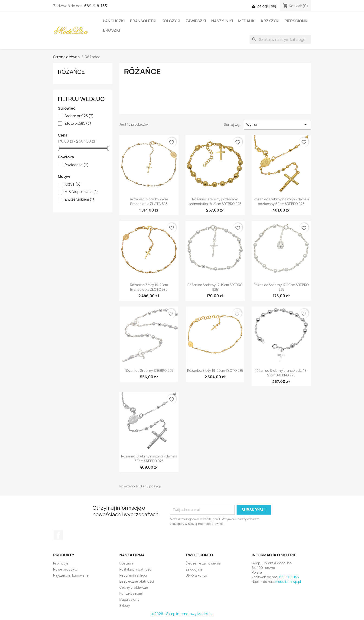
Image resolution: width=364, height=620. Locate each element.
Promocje (61, 563)
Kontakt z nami (131, 593)
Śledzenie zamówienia (203, 563)
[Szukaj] (280, 39)
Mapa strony (129, 599)
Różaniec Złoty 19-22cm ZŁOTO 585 (215, 370)
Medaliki (247, 21)
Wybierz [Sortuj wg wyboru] (277, 125)
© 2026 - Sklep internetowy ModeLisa (182, 614)
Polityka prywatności (136, 569)
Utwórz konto (196, 575)
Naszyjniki (222, 21)
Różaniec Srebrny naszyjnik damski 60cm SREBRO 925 (149, 458)
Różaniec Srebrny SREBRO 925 (149, 370)
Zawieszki (196, 21)
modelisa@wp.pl (288, 582)
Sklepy (125, 605)
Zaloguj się (194, 569)
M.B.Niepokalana (81, 192)
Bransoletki (143, 21)
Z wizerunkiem (79, 199)
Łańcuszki (114, 21)
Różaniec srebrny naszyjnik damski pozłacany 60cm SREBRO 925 (281, 201)
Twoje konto (199, 555)
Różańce (71, 72)
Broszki (111, 30)
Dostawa (126, 563)
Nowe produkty (65, 569)
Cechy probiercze (134, 587)
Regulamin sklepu (133, 575)
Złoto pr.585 (78, 124)
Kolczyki (171, 21)
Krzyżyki (270, 21)
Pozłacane (77, 165)
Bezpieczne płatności (137, 581)
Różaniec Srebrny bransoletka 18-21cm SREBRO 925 (281, 373)
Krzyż (73, 184)
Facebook (58, 535)
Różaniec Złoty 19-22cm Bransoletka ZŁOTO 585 (149, 201)
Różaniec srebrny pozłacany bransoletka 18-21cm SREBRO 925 (215, 201)
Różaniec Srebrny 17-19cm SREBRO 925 (215, 287)
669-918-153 (96, 6)
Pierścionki (296, 21)
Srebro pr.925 (79, 116)
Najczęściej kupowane (71, 575)
